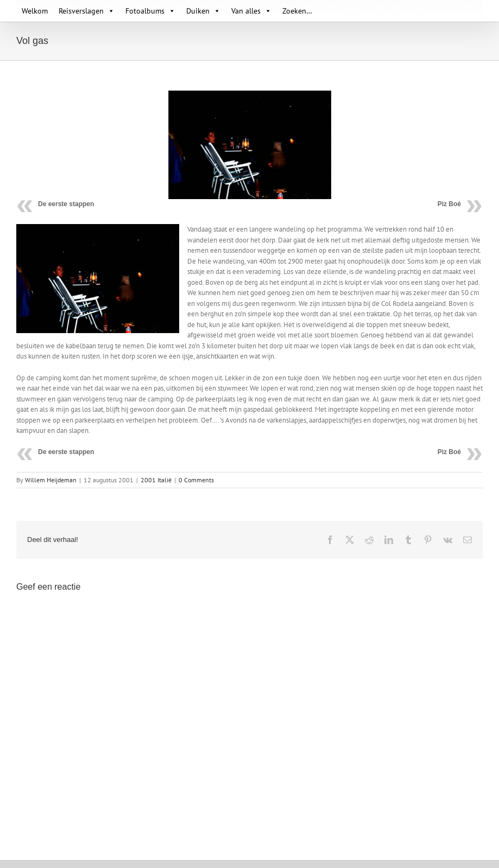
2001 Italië (156, 480)
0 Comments (196, 480)
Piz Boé (449, 204)
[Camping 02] (250, 145)
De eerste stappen (66, 204)
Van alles (251, 11)
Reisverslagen (87, 11)
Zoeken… (297, 11)
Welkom (35, 11)
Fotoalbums (150, 11)
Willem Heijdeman (51, 480)
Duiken (203, 11)
